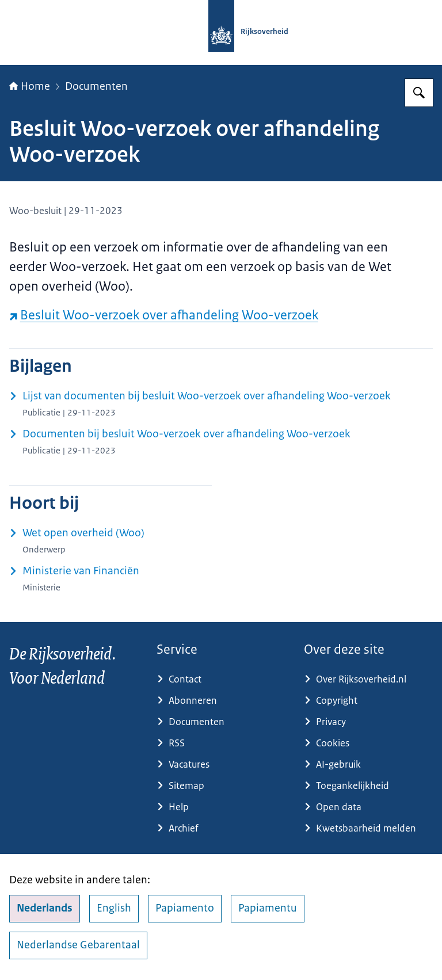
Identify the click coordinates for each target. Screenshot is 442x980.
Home (30, 86)
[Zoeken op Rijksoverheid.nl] (419, 93)
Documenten (96, 86)
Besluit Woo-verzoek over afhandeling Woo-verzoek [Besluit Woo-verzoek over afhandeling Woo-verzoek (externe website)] (164, 315)
